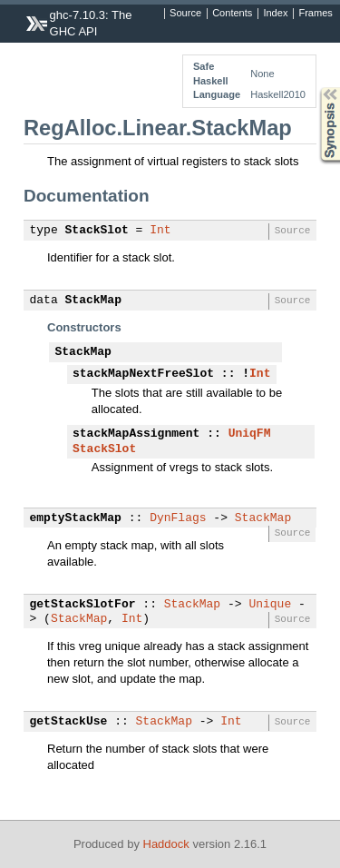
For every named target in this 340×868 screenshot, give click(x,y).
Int (160, 231)
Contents (232, 14)
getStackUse (69, 722)
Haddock (166, 844)
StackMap (93, 301)
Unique (270, 605)
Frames (315, 14)
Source (185, 14)
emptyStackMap (76, 518)
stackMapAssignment (136, 434)
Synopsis (316, 88)
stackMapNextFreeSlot (143, 374)
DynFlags (178, 518)
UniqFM (250, 434)
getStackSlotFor (83, 605)
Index (275, 14)
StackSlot (97, 231)
